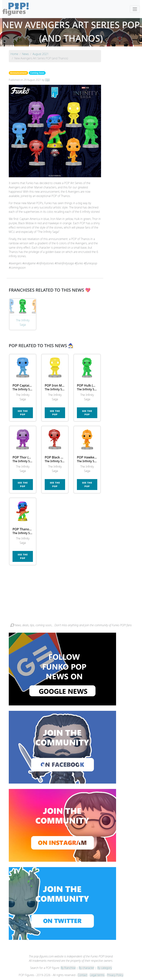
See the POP (23, 413)
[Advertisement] (71, 596)
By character (86, 968)
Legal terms (97, 975)
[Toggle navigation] (135, 9)
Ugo (47, 80)
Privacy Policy (115, 975)
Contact (82, 975)
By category (105, 968)
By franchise (68, 968)
